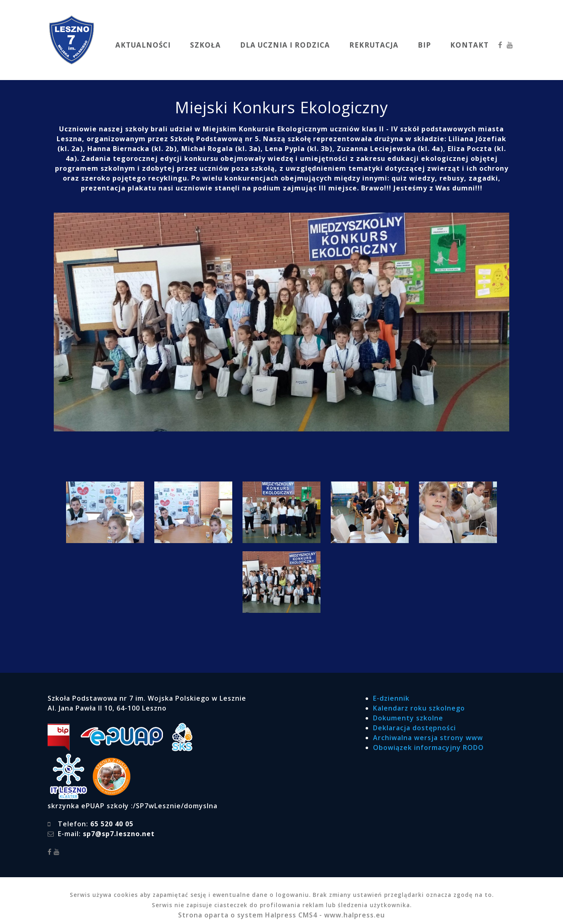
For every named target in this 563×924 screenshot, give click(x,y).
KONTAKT (469, 45)
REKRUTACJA (374, 45)
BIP (424, 45)
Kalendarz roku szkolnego (419, 708)
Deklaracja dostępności (414, 728)
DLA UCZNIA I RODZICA (285, 45)
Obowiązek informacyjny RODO (428, 747)
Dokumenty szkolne (408, 718)
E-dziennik (391, 698)
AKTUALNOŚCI (143, 45)
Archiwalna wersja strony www (428, 738)
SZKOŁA (205, 45)
